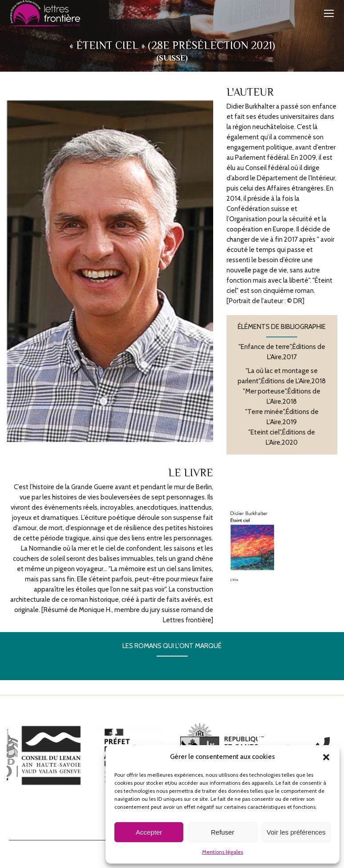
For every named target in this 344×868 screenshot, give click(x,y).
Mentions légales (223, 852)
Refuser (223, 832)
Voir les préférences (296, 832)
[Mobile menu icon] (329, 13)
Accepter (149, 832)
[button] (326, 757)
